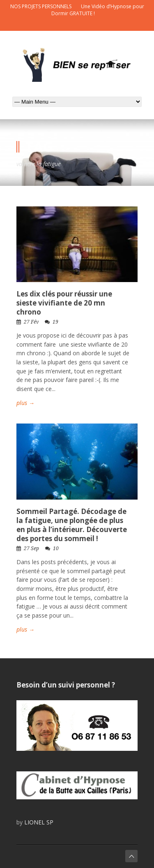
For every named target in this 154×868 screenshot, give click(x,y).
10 (56, 549)
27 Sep (31, 549)
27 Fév (31, 322)
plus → (25, 403)
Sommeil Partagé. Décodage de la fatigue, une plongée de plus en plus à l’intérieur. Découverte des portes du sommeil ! (72, 525)
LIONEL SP (39, 822)
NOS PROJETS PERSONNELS (41, 6)
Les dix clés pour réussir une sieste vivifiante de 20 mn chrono (64, 303)
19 (55, 322)
